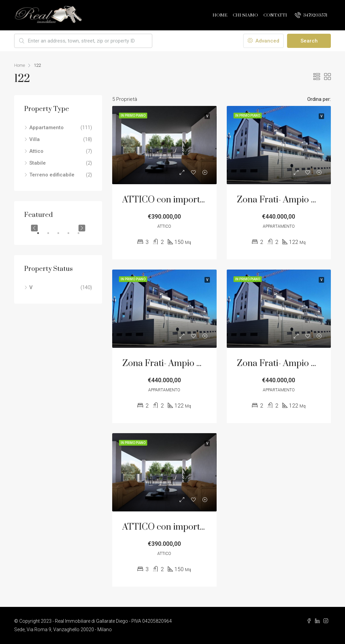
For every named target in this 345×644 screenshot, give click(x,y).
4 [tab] (72, 233)
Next (82, 228)
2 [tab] (52, 233)
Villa (35, 139)
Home (220, 15)
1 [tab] (41, 233)
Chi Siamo (245, 15)
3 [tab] (62, 233)
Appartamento (46, 128)
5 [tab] (82, 233)
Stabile (38, 163)
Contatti (275, 15)
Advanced (263, 41)
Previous (34, 228)
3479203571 (311, 15)
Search (309, 41)
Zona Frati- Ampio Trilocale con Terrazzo (204, 363)
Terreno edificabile (52, 175)
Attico (36, 151)
